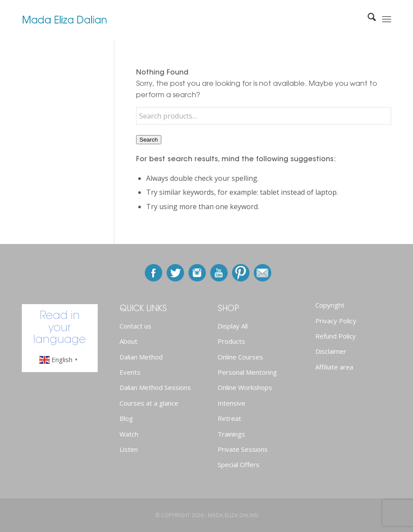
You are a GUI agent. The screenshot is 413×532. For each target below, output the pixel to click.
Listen (129, 449)
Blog (126, 418)
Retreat (229, 418)
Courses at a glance (149, 403)
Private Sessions (243, 449)
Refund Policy (336, 336)
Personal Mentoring (247, 372)
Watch (129, 434)
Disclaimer (331, 351)
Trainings (231, 434)
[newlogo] (65, 20)
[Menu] (387, 20)
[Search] (367, 20)
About (128, 341)
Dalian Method (141, 357)
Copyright (330, 305)
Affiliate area (334, 367)
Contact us (135, 326)
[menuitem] (367, 20)
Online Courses (240, 357)
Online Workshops (245, 387)
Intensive (232, 403)
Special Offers (239, 464)
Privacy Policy (336, 321)
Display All (233, 326)
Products (231, 341)
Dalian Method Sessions (155, 387)
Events (130, 372)
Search (149, 140)
